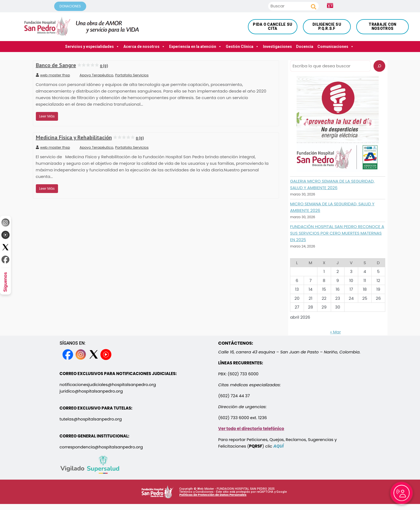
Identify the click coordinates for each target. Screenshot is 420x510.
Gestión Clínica (242, 47)
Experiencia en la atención (195, 47)
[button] (305, 124)
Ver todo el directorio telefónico (251, 429)
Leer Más (47, 116)
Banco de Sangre (72, 65)
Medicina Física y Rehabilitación (90, 137)
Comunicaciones (336, 47)
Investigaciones (277, 47)
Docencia (305, 47)
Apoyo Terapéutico (96, 75)
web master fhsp (53, 75)
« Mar (335, 332)
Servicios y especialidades (92, 47)
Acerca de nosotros (144, 47)
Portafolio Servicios (132, 75)
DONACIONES (70, 6)
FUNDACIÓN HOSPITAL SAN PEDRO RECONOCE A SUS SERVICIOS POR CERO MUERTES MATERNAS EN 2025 (337, 233)
